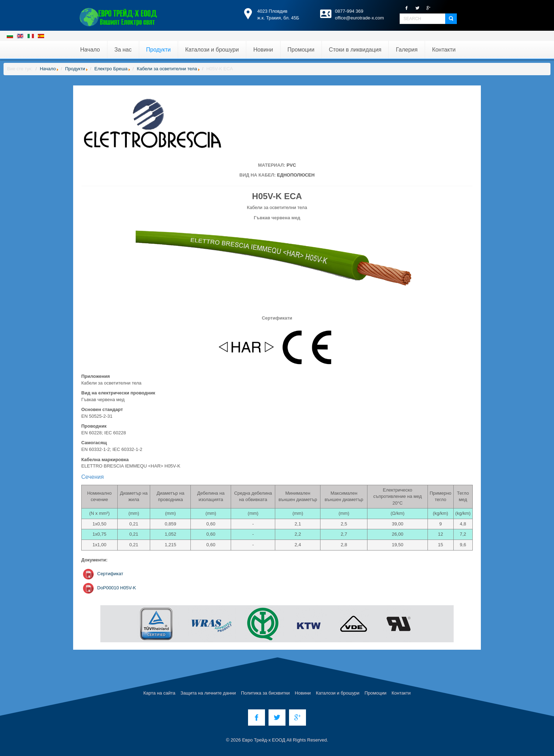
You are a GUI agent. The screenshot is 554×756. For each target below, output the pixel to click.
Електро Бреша (111, 69)
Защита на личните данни (208, 693)
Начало (48, 69)
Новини (303, 693)
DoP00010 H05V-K (117, 588)
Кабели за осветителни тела (167, 69)
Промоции (376, 693)
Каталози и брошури (338, 693)
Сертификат (110, 574)
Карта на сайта (159, 693)
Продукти (75, 69)
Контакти (401, 693)
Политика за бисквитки (265, 693)
